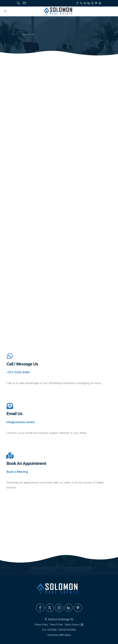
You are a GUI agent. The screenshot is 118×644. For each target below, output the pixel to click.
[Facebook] (40, 608)
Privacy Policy (42, 625)
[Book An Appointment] (10, 456)
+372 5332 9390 (18, 372)
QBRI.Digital (65, 635)
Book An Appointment (26, 463)
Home (15, 34)
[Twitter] (50, 608)
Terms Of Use (56, 625)
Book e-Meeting (17, 471)
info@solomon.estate (21, 422)
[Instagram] (59, 608)
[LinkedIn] (69, 608)
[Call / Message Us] (10, 356)
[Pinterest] (78, 608)
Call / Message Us (22, 364)
